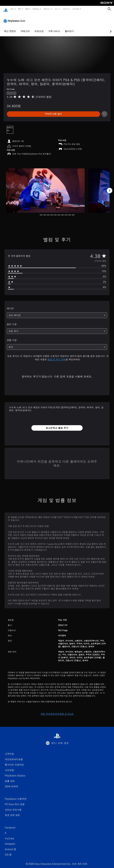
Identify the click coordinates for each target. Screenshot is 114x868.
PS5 (19, 9)
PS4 (27, 9)
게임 (12, 9)
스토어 (65, 9)
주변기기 (47, 9)
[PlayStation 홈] (6, 9)
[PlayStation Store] (15, 18)
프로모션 (39, 28)
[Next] (109, 187)
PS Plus (36, 9)
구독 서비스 (54, 28)
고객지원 (76, 9)
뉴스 (57, 9)
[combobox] (57, 312)
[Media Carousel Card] (45, 187)
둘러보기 (69, 28)
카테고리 (25, 28)
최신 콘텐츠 (10, 28)
